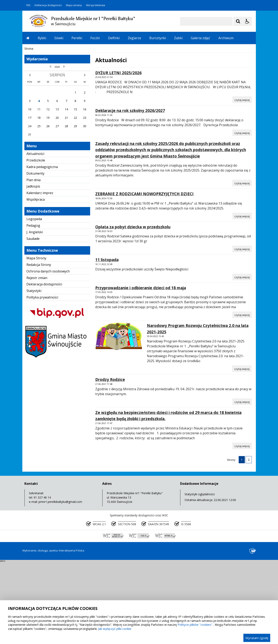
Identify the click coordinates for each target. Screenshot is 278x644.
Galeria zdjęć (200, 38)
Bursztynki (158, 38)
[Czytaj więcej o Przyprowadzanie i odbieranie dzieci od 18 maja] (242, 397)
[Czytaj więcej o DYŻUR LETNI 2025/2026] (242, 182)
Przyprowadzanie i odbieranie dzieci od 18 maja (141, 370)
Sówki (59, 38)
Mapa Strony (36, 340)
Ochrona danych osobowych (48, 353)
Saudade (33, 321)
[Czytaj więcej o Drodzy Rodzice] (242, 484)
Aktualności (35, 236)
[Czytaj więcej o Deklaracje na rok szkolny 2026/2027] (242, 215)
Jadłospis (33, 268)
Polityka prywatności (42, 379)
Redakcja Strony (39, 347)
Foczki (95, 38)
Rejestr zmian (37, 360)
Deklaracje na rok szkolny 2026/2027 (130, 193)
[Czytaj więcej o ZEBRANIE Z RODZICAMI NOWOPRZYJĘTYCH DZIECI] (242, 298)
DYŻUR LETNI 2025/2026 (118, 155)
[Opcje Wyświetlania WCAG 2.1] (247, 21)
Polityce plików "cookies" (195, 625)
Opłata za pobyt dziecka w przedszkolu (133, 309)
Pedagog (33, 308)
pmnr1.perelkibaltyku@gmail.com (60, 584)
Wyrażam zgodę (257, 638)
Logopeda (34, 301)
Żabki (178, 38)
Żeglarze (134, 38)
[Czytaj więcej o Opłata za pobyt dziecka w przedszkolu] (242, 331)
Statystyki (34, 373)
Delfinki (114, 38)
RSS (28, 5)
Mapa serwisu (74, 5)
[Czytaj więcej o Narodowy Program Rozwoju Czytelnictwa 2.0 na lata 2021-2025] (242, 451)
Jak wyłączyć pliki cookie (115, 629)
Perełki (77, 38)
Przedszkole (36, 242)
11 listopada (107, 342)
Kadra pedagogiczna (42, 249)
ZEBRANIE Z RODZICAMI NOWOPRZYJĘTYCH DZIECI (144, 276)
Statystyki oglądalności (200, 576)
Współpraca (36, 281)
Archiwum (226, 38)
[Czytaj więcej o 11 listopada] (242, 359)
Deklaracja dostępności (48, 5)
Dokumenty (35, 255)
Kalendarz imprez (40, 275)
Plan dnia (33, 262)
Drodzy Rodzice (110, 462)
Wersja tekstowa (96, 5)
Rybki (42, 38)
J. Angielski (35, 314)
